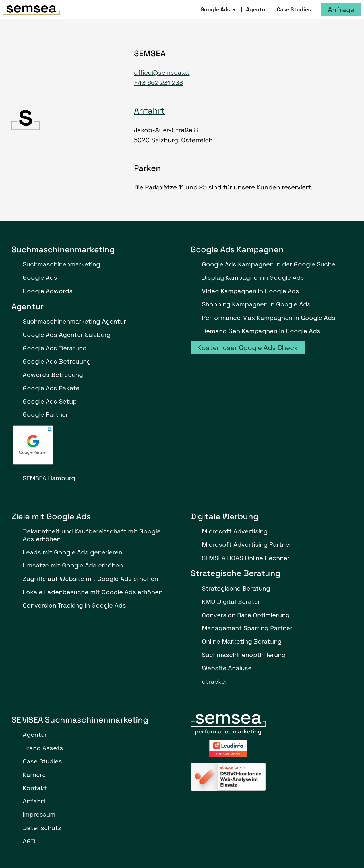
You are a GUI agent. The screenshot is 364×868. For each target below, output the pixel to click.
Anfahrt (149, 111)
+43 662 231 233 (158, 83)
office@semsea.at (162, 73)
